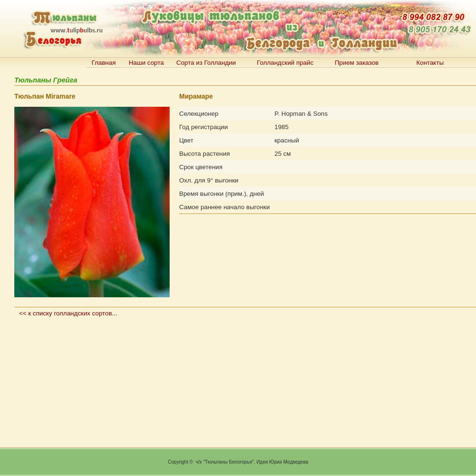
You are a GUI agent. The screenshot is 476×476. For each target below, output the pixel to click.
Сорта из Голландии (206, 63)
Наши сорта (146, 63)
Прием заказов (356, 63)
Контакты (430, 63)
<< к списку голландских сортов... (68, 313)
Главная (104, 63)
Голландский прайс (285, 63)
